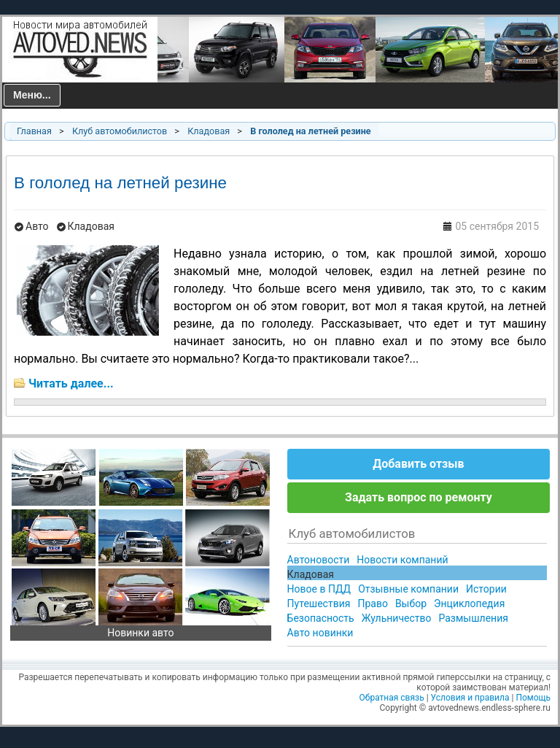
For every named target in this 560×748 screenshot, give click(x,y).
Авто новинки (320, 633)
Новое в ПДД (319, 589)
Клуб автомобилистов (120, 131)
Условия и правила (470, 698)
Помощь (533, 698)
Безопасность (321, 618)
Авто (37, 226)
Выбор (411, 604)
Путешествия (319, 604)
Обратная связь (392, 698)
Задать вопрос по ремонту (419, 497)
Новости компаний (402, 560)
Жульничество (397, 618)
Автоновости (319, 560)
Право (372, 604)
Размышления (473, 618)
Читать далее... (71, 383)
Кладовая (209, 131)
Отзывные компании (408, 589)
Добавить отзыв (418, 464)
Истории (486, 589)
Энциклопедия (469, 604)
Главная (34, 131)
